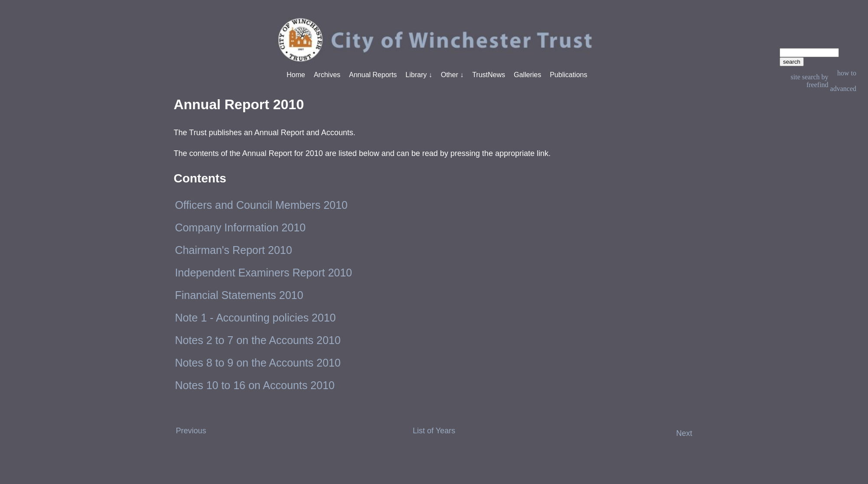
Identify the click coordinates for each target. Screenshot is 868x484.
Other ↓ (452, 75)
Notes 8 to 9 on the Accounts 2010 (258, 363)
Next (684, 433)
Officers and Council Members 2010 (261, 205)
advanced (843, 89)
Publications (568, 75)
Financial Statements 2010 (239, 295)
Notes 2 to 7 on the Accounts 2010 (258, 340)
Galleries (527, 75)
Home (296, 75)
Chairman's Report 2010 (233, 250)
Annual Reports (373, 75)
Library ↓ (419, 75)
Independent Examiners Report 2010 (263, 273)
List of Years (434, 431)
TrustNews (489, 75)
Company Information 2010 (240, 227)
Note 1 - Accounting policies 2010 (255, 318)
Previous (191, 431)
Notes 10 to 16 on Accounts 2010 (255, 385)
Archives (327, 75)
